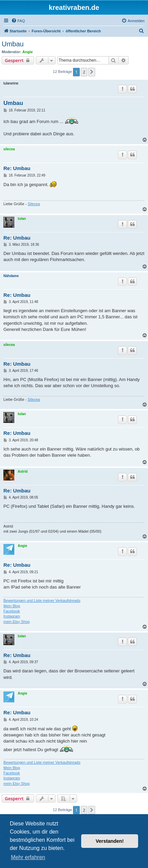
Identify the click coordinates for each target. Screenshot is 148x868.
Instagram (12, 616)
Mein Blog (12, 606)
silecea (9, 149)
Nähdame (11, 276)
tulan (22, 219)
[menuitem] (18, 21)
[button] (92, 72)
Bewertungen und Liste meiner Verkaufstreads (42, 600)
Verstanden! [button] (110, 841)
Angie (28, 52)
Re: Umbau (17, 168)
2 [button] (84, 72)
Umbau (13, 44)
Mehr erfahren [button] (28, 857)
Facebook (12, 611)
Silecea (34, 204)
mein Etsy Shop (17, 622)
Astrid (23, 471)
